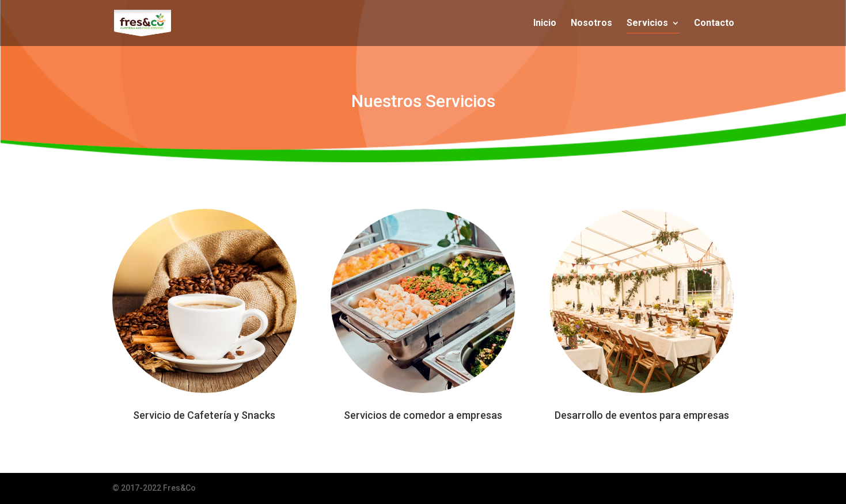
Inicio (545, 24)
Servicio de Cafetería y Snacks (204, 415)
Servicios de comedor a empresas (423, 415)
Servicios (647, 24)
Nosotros (591, 24)
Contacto (714, 24)
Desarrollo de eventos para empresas (642, 415)
